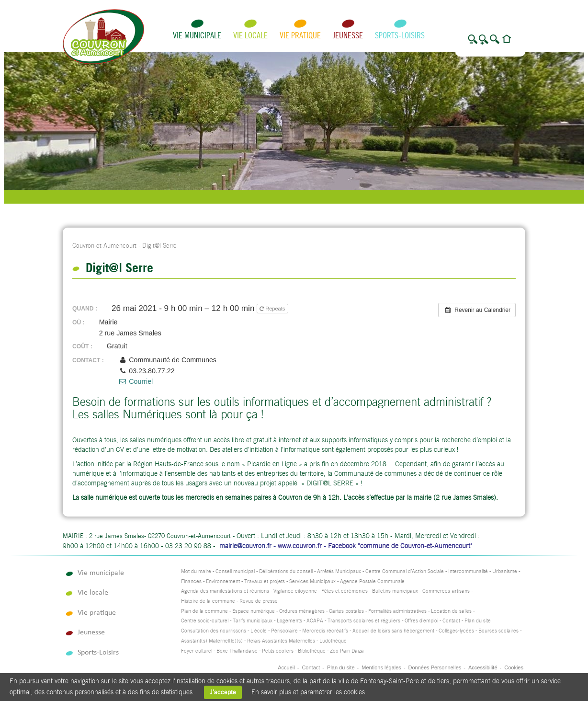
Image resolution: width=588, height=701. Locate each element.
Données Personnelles (435, 667)
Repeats (273, 309)
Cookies (514, 667)
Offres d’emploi (421, 621)
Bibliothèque (312, 651)
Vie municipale (197, 35)
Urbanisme (505, 571)
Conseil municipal (235, 571)
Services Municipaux (312, 581)
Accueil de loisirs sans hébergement (393, 631)
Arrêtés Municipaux (339, 571)
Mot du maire (196, 571)
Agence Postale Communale (372, 581)
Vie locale (250, 35)
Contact (451, 621)
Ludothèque (333, 641)
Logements (289, 621)
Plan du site (478, 621)
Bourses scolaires (498, 631)
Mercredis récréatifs (325, 631)
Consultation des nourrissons (214, 631)
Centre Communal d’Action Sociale (405, 571)
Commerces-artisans (446, 591)
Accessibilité (483, 667)
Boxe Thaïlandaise (237, 651)
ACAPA (315, 621)
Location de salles (451, 611)
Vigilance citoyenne (295, 591)
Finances (191, 581)
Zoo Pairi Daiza (347, 651)
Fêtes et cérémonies (345, 591)
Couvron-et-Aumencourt (104, 246)
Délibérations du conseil (286, 571)
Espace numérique (254, 611)
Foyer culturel (197, 651)
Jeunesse (348, 35)
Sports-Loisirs (400, 35)
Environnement (223, 581)
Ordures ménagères (302, 611)
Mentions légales (381, 667)
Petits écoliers (278, 651)
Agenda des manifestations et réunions (225, 591)
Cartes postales (346, 611)
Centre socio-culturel (205, 621)
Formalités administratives (397, 611)
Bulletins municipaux (395, 591)
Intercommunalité (468, 571)
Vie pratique (300, 35)
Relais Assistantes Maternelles (281, 641)
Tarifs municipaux (253, 621)
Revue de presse (259, 601)
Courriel (136, 381)
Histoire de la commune (208, 601)
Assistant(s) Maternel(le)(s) (212, 641)
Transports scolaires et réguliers (364, 621)
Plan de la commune (204, 611)
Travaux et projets (265, 581)
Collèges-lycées (456, 631)
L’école (259, 631)
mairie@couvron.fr (245, 546)
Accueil (286, 667)
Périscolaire (284, 631)
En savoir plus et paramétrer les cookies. (309, 692)
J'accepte (223, 692)
